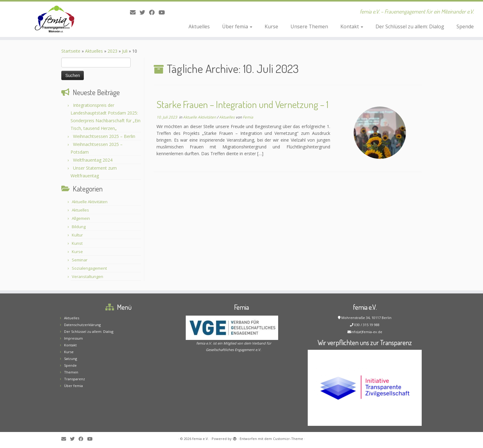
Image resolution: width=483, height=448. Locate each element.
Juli (125, 51)
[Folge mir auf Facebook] (154, 12)
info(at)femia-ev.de (367, 332)
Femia (248, 117)
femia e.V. (201, 439)
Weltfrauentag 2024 (93, 160)
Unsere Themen (309, 26)
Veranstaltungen (87, 276)
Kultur (77, 235)
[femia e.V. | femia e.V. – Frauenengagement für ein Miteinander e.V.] (56, 19)
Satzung (71, 359)
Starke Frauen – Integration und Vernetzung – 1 (242, 104)
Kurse (271, 26)
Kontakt (352, 26)
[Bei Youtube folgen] (164, 12)
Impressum (73, 338)
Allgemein (81, 218)
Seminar (80, 260)
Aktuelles (199, 26)
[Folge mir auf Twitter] (144, 12)
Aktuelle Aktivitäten (90, 202)
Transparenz (75, 379)
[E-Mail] (135, 12)
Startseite (71, 51)
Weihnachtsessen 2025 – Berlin (104, 136)
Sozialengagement (89, 268)
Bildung (79, 227)
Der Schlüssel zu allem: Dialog (410, 26)
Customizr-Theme (288, 439)
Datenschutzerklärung (82, 325)
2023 (112, 51)
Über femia (237, 26)
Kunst (77, 243)
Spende (465, 26)
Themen (71, 372)
